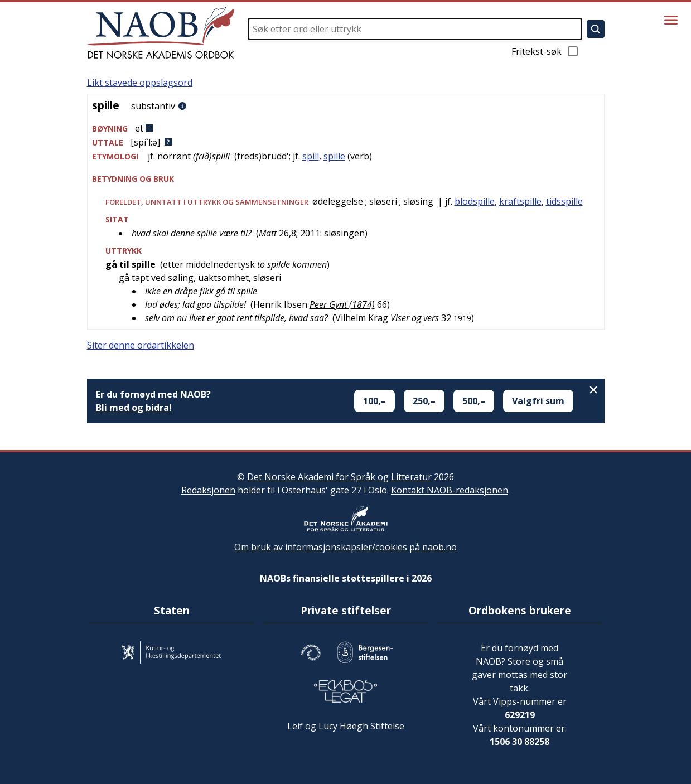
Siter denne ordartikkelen (141, 345)
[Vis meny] (671, 20)
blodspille (475, 201)
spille (334, 156)
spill (311, 156)
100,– (375, 401)
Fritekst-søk (545, 51)
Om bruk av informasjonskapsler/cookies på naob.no (346, 547)
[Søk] (596, 29)
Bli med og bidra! (134, 408)
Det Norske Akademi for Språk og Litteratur (339, 477)
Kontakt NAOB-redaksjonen (450, 490)
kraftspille (520, 201)
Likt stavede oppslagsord (140, 83)
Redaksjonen (208, 490)
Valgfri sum (538, 401)
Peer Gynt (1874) (342, 304)
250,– (424, 401)
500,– (474, 401)
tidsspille (564, 201)
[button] (346, 129)
